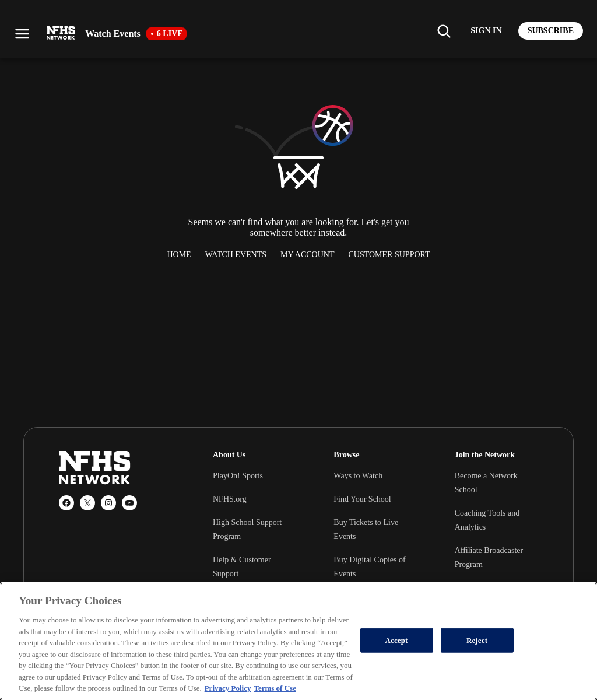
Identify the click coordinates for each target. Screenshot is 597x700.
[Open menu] (22, 34)
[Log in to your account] (486, 31)
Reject (477, 640)
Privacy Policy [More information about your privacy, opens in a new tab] (228, 688)
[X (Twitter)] (87, 503)
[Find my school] (444, 31)
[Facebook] (66, 503)
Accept (397, 640)
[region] (298, 641)
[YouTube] (129, 503)
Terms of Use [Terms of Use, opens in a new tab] (275, 688)
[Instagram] (108, 503)
